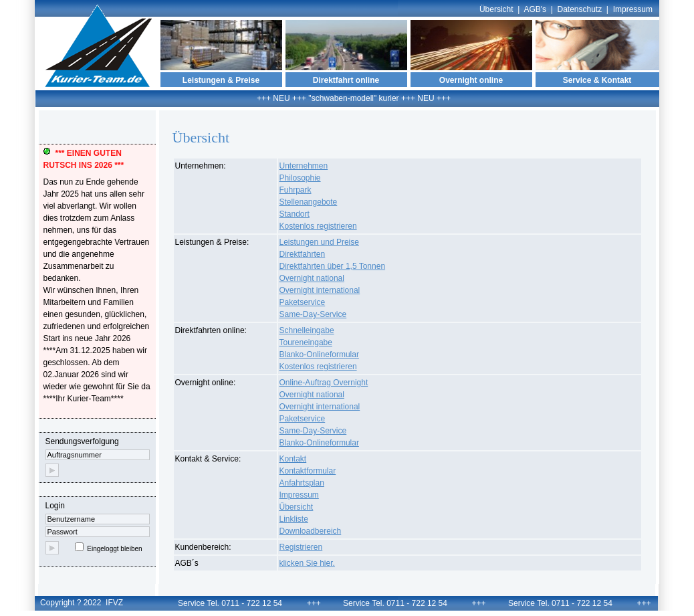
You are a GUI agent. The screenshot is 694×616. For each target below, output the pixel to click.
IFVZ (114, 603)
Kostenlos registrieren (318, 226)
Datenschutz (580, 9)
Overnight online (471, 80)
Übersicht (496, 9)
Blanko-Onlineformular (319, 354)
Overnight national (312, 278)
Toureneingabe (306, 342)
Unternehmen (304, 166)
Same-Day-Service (313, 314)
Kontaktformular (308, 471)
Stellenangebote (309, 202)
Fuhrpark (296, 190)
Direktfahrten (303, 254)
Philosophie (300, 178)
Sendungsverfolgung (98, 457)
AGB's (535, 9)
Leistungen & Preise (221, 80)
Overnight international (320, 290)
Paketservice (303, 302)
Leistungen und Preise (319, 242)
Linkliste (294, 519)
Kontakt (293, 459)
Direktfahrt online (346, 80)
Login (101, 528)
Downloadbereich (311, 531)
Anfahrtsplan (302, 483)
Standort (295, 214)
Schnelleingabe (307, 330)
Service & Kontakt (597, 80)
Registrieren (301, 547)
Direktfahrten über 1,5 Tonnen (333, 266)
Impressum (633, 9)
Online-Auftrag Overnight (324, 383)
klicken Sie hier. (307, 563)
